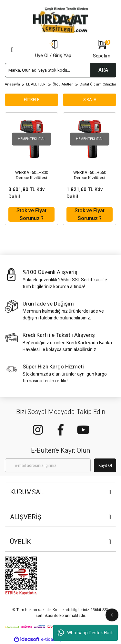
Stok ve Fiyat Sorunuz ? (31, 214)
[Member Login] (53, 50)
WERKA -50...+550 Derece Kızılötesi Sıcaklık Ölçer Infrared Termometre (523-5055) (90, 175)
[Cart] (102, 50)
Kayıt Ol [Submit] (105, 466)
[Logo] (61, 20)
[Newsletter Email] (48, 465)
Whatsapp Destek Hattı (86, 633)
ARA (103, 70)
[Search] (60, 70)
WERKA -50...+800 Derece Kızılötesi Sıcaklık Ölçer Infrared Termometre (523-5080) (32, 175)
